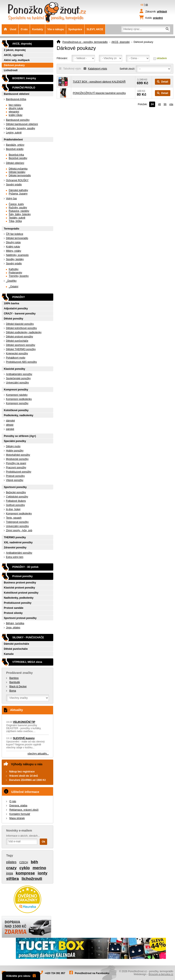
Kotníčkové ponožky (16, 410)
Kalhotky (14, 269)
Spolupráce (75, 29)
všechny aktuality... (38, 754)
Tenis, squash (14, 518)
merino (39, 868)
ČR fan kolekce (14, 234)
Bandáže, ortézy (15, 145)
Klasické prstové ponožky (19, 588)
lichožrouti (32, 879)
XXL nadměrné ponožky (18, 542)
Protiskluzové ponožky (18, 472)
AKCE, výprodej (13, 55)
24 (152, 104)
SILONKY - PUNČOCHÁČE (28, 637)
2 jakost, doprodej (15, 50)
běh (34, 862)
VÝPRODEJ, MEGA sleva (27, 662)
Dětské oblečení (15, 163)
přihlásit (162, 12)
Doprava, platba (18, 806)
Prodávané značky (19, 673)
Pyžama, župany (18, 194)
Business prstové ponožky (20, 583)
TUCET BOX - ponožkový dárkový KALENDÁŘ (99, 82)
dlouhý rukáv (16, 108)
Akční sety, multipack (17, 60)
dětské (10, 425)
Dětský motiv (13, 446)
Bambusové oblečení (16, 94)
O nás (24, 29)
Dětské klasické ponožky (20, 324)
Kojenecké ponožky (17, 353)
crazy (11, 868)
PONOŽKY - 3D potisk (25, 567)
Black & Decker (18, 686)
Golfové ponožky (15, 505)
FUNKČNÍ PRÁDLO (24, 88)
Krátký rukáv (13, 247)
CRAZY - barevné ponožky (20, 314)
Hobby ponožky (15, 451)
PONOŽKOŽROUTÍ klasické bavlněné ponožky (99, 93)
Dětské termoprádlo (20, 175)
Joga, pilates (13, 628)
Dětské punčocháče (17, 341)
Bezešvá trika (16, 155)
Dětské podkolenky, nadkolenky (24, 332)
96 (165, 104)
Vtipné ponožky (15, 480)
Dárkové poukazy (14, 65)
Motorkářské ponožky (18, 455)
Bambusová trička (16, 99)
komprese (25, 873)
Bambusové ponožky (18, 120)
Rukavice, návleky (19, 211)
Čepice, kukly (16, 204)
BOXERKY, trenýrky (24, 78)
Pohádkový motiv (16, 358)
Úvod (10, 29)
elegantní (14, 112)
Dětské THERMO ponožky (21, 349)
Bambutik (15, 682)
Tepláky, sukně (17, 218)
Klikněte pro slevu (21, 976)
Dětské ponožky (13, 319)
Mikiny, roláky (14, 251)
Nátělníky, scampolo (17, 255)
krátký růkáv (16, 115)
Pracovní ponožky (16, 468)
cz (142, 5)
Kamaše (9, 654)
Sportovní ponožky (15, 487)
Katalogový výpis (95, 69)
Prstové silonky (13, 613)
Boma (13, 691)
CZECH (24, 862)
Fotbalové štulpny (16, 501)
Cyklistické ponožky (17, 497)
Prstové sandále (14, 608)
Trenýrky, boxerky (19, 276)
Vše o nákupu (56, 29)
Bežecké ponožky (16, 492)
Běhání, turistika (15, 623)
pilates (11, 862)
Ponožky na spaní (16, 463)
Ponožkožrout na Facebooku (92, 973)
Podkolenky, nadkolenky (18, 415)
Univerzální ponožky (17, 383)
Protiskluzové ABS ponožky (21, 362)
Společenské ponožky (18, 378)
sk (147, 5)
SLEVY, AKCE (95, 29)
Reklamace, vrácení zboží (24, 810)
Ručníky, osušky (18, 208)
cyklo (25, 868)
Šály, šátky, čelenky (20, 214)
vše (171, 104)
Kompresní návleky (17, 395)
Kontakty (38, 29)
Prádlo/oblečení (13, 140)
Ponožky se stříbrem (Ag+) (20, 436)
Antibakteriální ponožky (19, 374)
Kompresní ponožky (16, 390)
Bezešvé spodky (18, 158)
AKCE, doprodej (120, 42)
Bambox (14, 678)
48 (159, 104)
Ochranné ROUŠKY (17, 180)
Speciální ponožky (15, 441)
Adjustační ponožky (16, 309)
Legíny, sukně (14, 133)
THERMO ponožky (15, 537)
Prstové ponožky (15, 476)
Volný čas (11, 198)
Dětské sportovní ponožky (21, 345)
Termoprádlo (11, 229)
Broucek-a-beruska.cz (161, 974)
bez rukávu (15, 105)
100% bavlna (11, 303)
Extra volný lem (15, 557)
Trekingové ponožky (17, 522)
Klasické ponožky (14, 369)
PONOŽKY (18, 297)
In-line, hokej (13, 509)
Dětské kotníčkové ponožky (21, 328)
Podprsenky (15, 273)
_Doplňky (11, 281)
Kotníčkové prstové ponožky (21, 593)
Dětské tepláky (17, 172)
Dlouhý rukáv (13, 242)
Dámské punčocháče (16, 644)
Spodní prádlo (14, 185)
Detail (163, 82)
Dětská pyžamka (18, 169)
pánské (10, 429)
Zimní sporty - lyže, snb (19, 530)
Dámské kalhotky (18, 190)
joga (10, 873)
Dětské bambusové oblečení (22, 124)
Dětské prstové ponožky (19, 337)
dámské (10, 421)
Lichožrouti (11, 70)
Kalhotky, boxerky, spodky (21, 128)
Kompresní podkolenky (19, 399)
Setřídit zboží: (127, 69)
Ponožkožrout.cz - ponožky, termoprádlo (85, 42)
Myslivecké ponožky (17, 459)
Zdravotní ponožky (15, 548)
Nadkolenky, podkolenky (19, 598)
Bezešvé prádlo (15, 149)
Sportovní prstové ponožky (20, 618)
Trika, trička (15, 221)
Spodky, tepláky (15, 259)
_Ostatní (13, 287)
